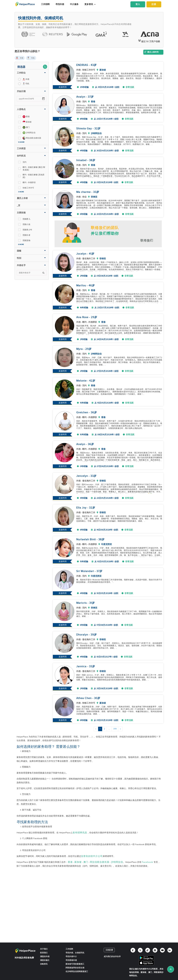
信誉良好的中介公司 (92, 856)
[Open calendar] (43, 99)
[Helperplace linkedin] (170, 950)
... (109, 729)
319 (115, 729)
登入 (138, 4)
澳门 (86, 862)
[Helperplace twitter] (140, 950)
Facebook (148, 862)
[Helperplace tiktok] (148, 950)
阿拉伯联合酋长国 (100, 862)
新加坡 (78, 862)
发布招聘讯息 (80, 833)
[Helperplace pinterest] (155, 950)
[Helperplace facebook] (133, 950)
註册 (154, 4)
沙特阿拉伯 (117, 862)
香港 (70, 862)
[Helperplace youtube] (162, 950)
